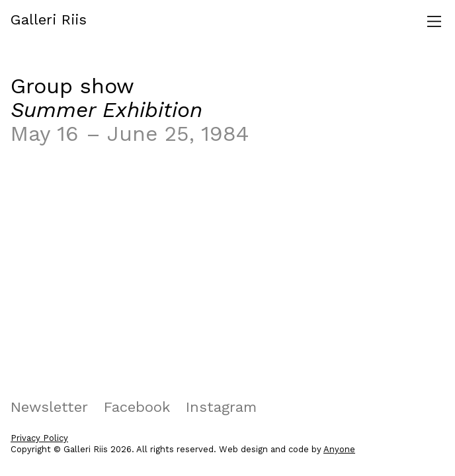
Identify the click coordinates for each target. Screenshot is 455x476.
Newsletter (49, 407)
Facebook (137, 407)
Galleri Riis (49, 20)
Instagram (221, 407)
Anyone (339, 449)
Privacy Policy (39, 438)
